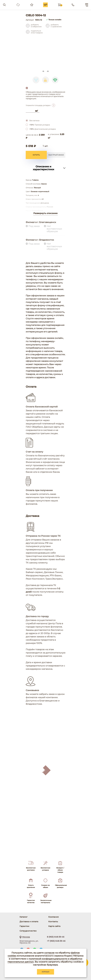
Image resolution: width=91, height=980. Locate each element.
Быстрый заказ (56, 155)
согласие (49, 953)
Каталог (24, 917)
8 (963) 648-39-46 (56, 937)
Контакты (53, 922)
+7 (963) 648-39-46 (56, 941)
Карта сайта (54, 926)
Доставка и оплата (29, 922)
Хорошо (46, 972)
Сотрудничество (28, 931)
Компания (54, 917)
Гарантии (24, 926)
